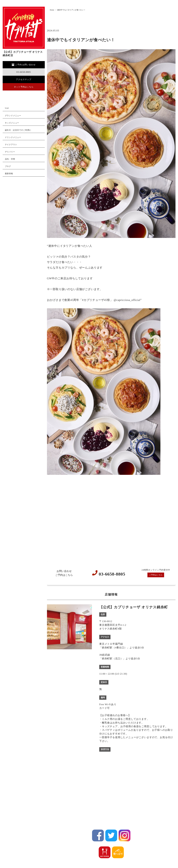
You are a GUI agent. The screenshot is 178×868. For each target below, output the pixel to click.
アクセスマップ (24, 80)
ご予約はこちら (156, 575)
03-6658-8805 (24, 72)
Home (52, 10)
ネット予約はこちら (24, 87)
